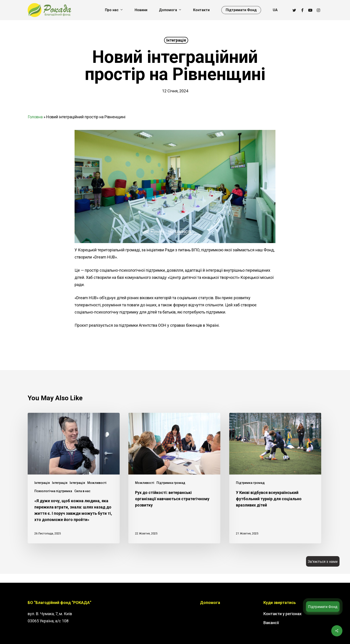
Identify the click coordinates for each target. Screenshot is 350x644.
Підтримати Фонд (323, 607)
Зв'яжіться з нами (323, 562)
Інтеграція (176, 40)
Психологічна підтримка (53, 491)
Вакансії (271, 623)
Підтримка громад (171, 483)
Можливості (97, 483)
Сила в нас (82, 491)
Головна (35, 117)
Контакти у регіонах (282, 614)
